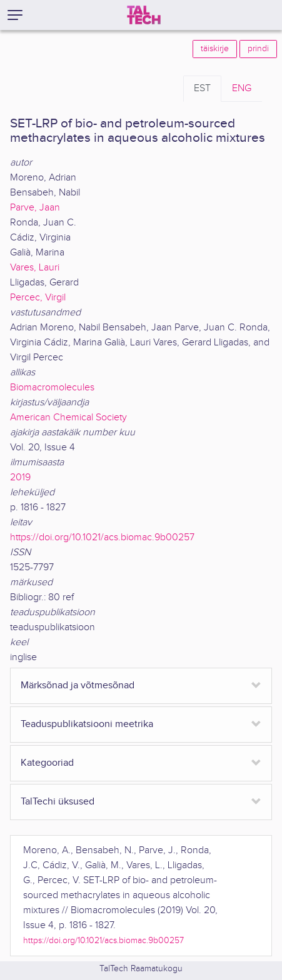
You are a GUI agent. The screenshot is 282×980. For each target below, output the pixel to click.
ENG (242, 88)
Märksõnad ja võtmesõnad (78, 686)
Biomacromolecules (52, 388)
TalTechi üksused (58, 802)
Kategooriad (47, 763)
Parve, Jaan (35, 208)
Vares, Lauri (35, 268)
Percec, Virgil (38, 298)
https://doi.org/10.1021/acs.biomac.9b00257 (102, 537)
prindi (258, 49)
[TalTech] (144, 15)
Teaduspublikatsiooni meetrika (87, 724)
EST (202, 88)
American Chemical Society (68, 418)
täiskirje (215, 49)
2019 (20, 478)
